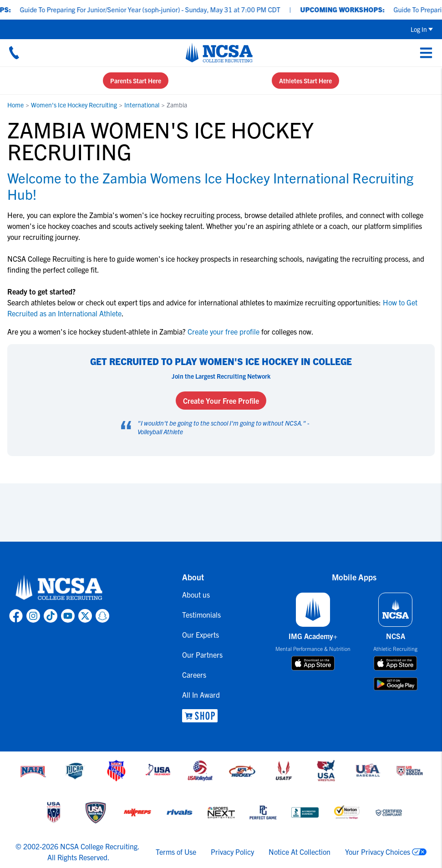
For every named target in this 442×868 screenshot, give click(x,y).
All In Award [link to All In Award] (201, 695)
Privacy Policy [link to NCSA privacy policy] (232, 852)
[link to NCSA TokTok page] (51, 616)
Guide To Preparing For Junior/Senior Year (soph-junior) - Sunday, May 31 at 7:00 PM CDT (157, 9)
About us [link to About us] (196, 594)
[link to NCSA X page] (85, 616)
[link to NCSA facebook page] (16, 616)
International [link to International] (142, 105)
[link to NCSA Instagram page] (33, 616)
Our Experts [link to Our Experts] (201, 635)
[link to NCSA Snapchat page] (102, 616)
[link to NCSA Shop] (202, 716)
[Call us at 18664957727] (14, 52)
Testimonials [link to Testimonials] (201, 614)
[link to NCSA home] (59, 588)
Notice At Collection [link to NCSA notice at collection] (300, 852)
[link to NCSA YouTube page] (68, 616)
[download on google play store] (396, 684)
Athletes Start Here (305, 81)
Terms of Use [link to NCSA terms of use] (176, 852)
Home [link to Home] (15, 105)
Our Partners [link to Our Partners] (202, 655)
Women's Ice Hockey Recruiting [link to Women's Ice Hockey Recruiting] (74, 105)
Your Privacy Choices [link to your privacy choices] (378, 852)
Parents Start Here (136, 81)
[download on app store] (313, 663)
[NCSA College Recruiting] (219, 52)
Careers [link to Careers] (194, 675)
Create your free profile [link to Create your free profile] (224, 331)
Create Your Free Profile (221, 401)
